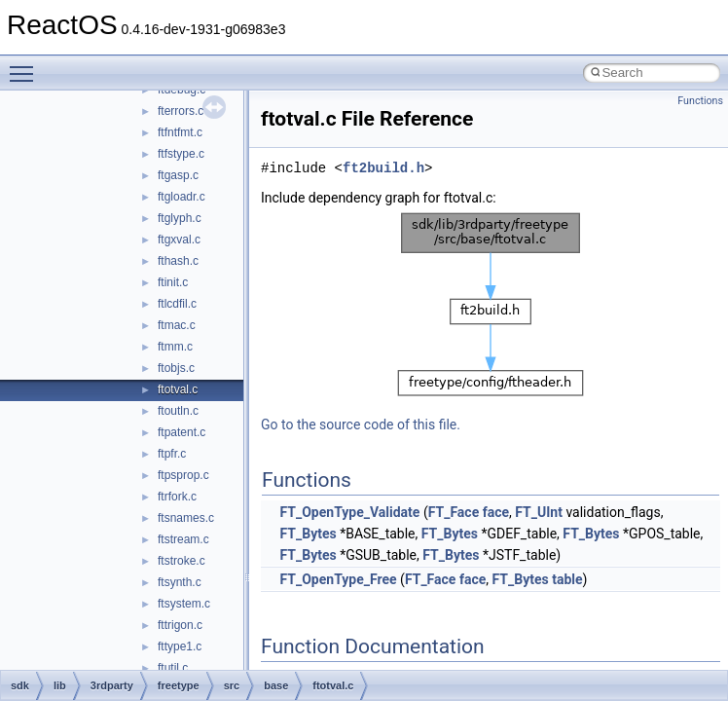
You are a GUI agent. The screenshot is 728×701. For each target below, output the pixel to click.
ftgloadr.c (182, 197)
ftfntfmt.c (180, 132)
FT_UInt (539, 512)
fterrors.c (181, 111)
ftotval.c (178, 389)
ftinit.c (173, 282)
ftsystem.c (184, 604)
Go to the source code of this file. (361, 424)
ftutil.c (173, 668)
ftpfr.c (172, 454)
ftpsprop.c (183, 475)
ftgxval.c (179, 240)
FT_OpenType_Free (338, 579)
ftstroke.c (182, 561)
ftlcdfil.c (177, 304)
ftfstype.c (181, 154)
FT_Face (454, 512)
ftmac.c (177, 325)
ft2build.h (383, 168)
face (496, 512)
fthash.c (178, 261)
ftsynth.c (180, 582)
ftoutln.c (178, 411)
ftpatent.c (182, 432)
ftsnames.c (186, 518)
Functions (700, 101)
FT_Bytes (308, 534)
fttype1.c (180, 646)
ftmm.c (175, 347)
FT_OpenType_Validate (349, 512)
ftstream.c (183, 539)
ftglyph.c (180, 218)
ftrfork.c (177, 497)
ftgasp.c (178, 175)
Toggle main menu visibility (26, 65)
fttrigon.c (180, 625)
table (567, 579)
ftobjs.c (176, 368)
